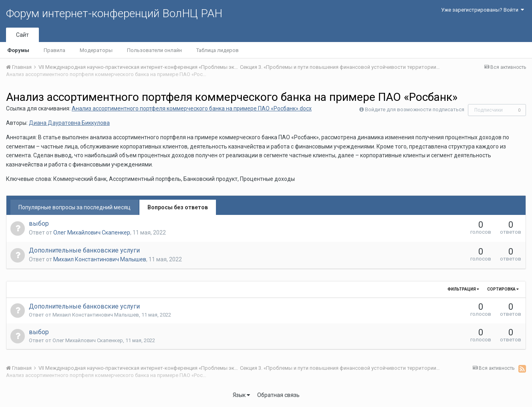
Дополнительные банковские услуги (84, 250)
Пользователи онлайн (154, 50)
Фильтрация (463, 289)
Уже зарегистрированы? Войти (483, 10)
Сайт (22, 35)
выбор (39, 224)
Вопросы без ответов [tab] (178, 207)
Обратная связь (278, 395)
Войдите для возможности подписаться (415, 109)
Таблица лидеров (218, 50)
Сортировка (503, 289)
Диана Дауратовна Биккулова (69, 123)
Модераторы (96, 50)
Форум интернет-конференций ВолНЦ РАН (114, 13)
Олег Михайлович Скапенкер (92, 233)
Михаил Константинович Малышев (100, 259)
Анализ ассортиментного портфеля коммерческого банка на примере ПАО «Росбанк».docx (192, 108)
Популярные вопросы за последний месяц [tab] (75, 207)
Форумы (18, 50)
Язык (241, 395)
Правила (54, 50)
